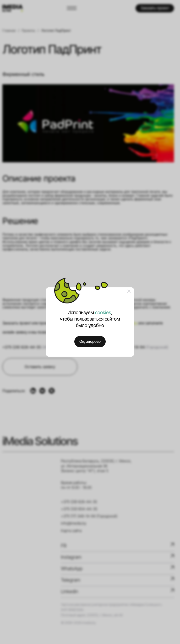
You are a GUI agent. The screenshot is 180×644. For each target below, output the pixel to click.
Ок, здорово (90, 341)
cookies (103, 312)
